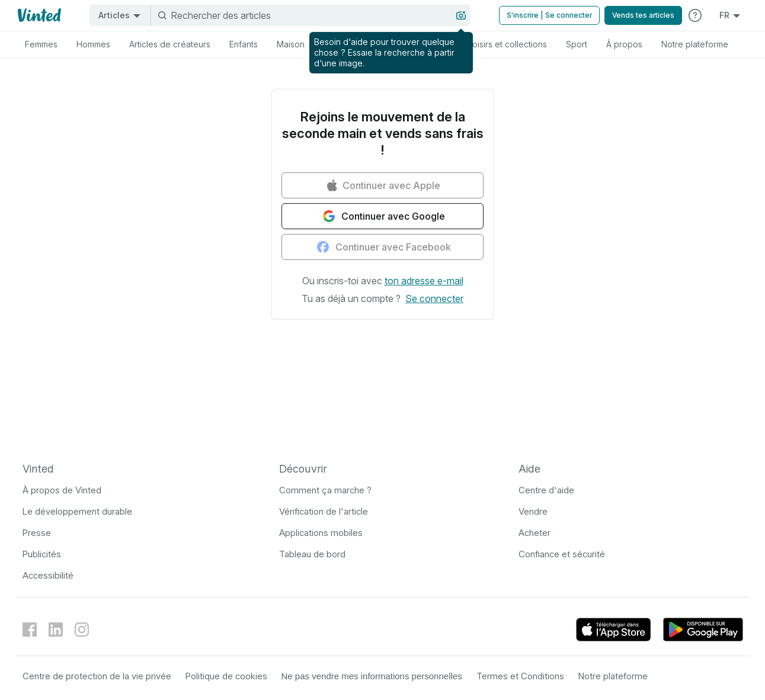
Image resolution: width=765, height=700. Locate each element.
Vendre (533, 511)
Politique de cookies (226, 676)
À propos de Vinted (62, 490)
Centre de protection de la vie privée (97, 676)
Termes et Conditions (520, 676)
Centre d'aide (546, 490)
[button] (424, 281)
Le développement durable (77, 511)
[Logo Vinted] (38, 15)
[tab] (41, 44)
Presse (37, 533)
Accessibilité (48, 575)
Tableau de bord (312, 554)
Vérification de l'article (324, 511)
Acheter (534, 533)
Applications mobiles (321, 533)
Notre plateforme (613, 676)
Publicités (42, 554)
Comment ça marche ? (325, 490)
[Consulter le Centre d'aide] (695, 15)
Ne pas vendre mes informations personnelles (372, 676)
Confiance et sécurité (562, 554)
